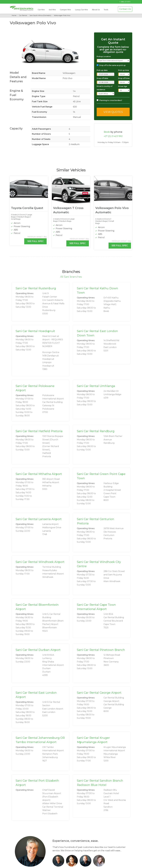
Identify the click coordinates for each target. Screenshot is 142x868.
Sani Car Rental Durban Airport (38, 650)
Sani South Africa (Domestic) (40, 15)
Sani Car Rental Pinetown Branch (101, 650)
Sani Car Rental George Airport (99, 693)
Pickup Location (104, 56)
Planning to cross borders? (109, 100)
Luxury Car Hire (81, 10)
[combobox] (113, 61)
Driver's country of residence (104, 88)
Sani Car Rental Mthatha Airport (39, 474)
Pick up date (102, 70)
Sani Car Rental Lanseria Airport (39, 519)
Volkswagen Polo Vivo (62, 15)
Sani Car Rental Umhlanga (96, 386)
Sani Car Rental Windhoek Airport (40, 562)
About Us (96, 10)
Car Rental (23, 15)
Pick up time (124, 70)
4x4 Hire (52, 10)
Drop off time (124, 78)
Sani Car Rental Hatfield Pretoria (39, 431)
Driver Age (123, 86)
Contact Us (125, 9)
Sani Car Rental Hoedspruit (35, 331)
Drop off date (102, 78)
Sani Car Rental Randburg (96, 431)
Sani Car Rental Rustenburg (36, 288)
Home (14, 15)
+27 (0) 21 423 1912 (113, 136)
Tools (106, 10)
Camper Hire (65, 10)
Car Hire (41, 10)
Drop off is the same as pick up (111, 65)
